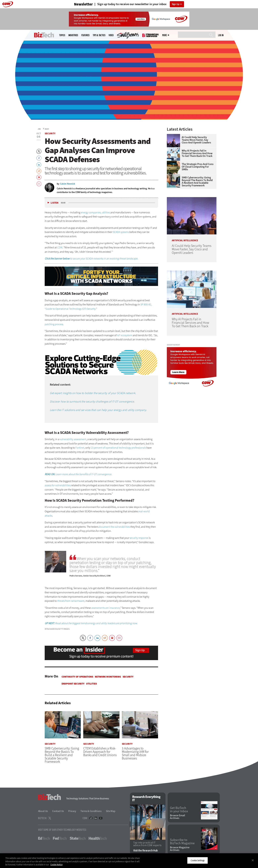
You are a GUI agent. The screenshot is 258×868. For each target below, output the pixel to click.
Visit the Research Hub (146, 851)
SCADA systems (121, 232)
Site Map (111, 811)
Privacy (72, 811)
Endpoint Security (73, 684)
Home (39, 129)
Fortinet (80, 448)
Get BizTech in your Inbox (179, 810)
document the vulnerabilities (114, 527)
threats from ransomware (71, 601)
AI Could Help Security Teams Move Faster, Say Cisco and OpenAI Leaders (196, 140)
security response (139, 538)
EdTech (44, 838)
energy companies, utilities (95, 212)
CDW (60, 247)
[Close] (253, 860)
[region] (129, 861)
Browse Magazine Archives (180, 849)
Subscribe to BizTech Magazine (182, 842)
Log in (221, 35)
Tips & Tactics (99, 35)
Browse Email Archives (177, 817)
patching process (54, 324)
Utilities (91, 684)
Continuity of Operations (77, 677)
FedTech (60, 838)
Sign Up (176, 4)
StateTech (78, 838)
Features (85, 35)
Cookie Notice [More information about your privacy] (56, 865)
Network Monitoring (108, 677)
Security (47, 129)
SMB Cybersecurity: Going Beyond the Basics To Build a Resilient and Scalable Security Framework (197, 182)
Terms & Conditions (91, 811)
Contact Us (58, 811)
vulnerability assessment (73, 439)
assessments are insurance (106, 608)
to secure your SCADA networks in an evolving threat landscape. (91, 259)
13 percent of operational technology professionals (118, 448)
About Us (43, 811)
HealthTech (98, 838)
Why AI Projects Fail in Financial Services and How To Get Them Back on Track (197, 153)
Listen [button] (55, 203)
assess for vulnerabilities (58, 485)
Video (111, 35)
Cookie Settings (198, 860)
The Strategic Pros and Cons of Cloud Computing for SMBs (198, 167)
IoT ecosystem (125, 335)
